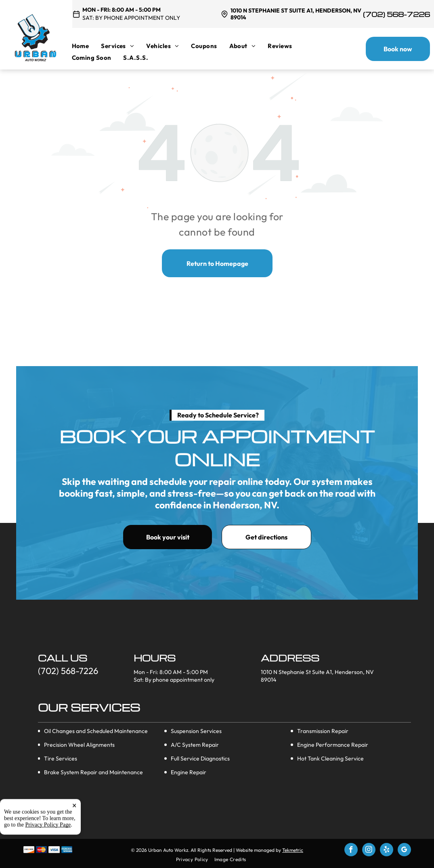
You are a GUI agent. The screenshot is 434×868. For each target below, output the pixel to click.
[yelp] (387, 851)
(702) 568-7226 (396, 14)
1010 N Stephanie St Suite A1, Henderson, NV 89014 (296, 14)
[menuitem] (87, 46)
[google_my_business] (404, 851)
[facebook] (351, 851)
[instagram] (369, 851)
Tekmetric (293, 850)
